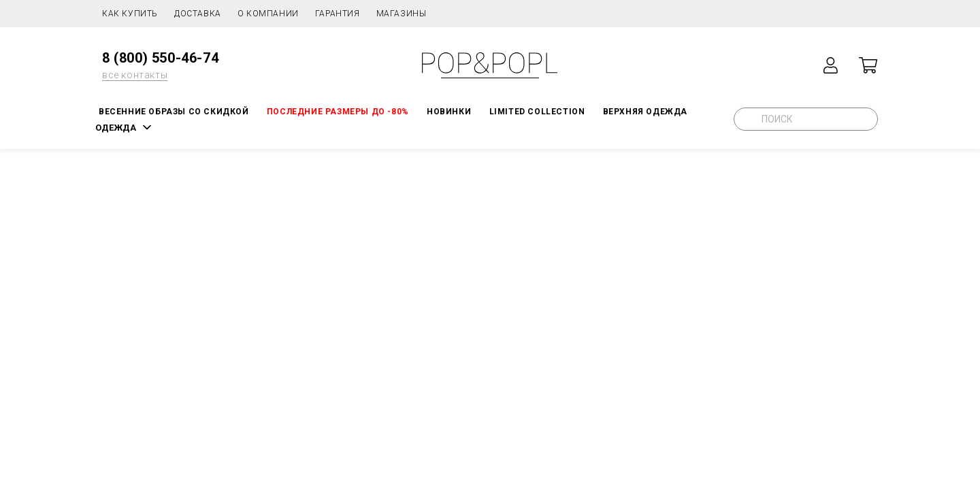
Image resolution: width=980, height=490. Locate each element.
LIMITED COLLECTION (537, 112)
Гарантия (338, 14)
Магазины (402, 14)
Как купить (130, 14)
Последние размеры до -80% (338, 112)
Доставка (198, 14)
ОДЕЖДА (116, 128)
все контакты (135, 75)
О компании (268, 14)
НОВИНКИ (449, 112)
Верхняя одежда (645, 112)
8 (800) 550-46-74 (160, 58)
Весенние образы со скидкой (174, 112)
